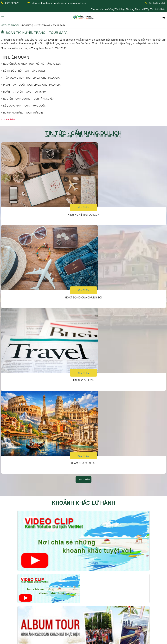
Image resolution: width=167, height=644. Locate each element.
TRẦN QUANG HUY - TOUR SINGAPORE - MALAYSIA (31, 78)
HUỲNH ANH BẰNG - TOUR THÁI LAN (23, 113)
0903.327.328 (12, 3)
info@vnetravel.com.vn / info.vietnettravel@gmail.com (59, 3)
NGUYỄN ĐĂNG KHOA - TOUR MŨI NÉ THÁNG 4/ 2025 (32, 64)
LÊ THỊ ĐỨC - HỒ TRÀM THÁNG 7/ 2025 (24, 71)
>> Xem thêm (8, 120)
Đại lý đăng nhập (155, 3)
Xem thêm (83, 207)
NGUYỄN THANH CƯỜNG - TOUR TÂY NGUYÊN (29, 99)
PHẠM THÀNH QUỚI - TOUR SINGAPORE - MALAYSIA (32, 85)
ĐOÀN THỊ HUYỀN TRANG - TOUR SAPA (25, 92)
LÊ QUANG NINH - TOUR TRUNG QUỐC (24, 106)
